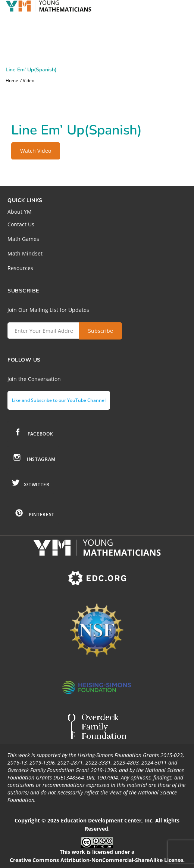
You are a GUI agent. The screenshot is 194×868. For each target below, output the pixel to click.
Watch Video (36, 151)
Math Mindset (25, 253)
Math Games (23, 239)
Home (12, 81)
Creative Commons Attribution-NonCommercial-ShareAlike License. (97, 860)
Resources (20, 268)
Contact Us (21, 224)
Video (29, 81)
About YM (20, 212)
